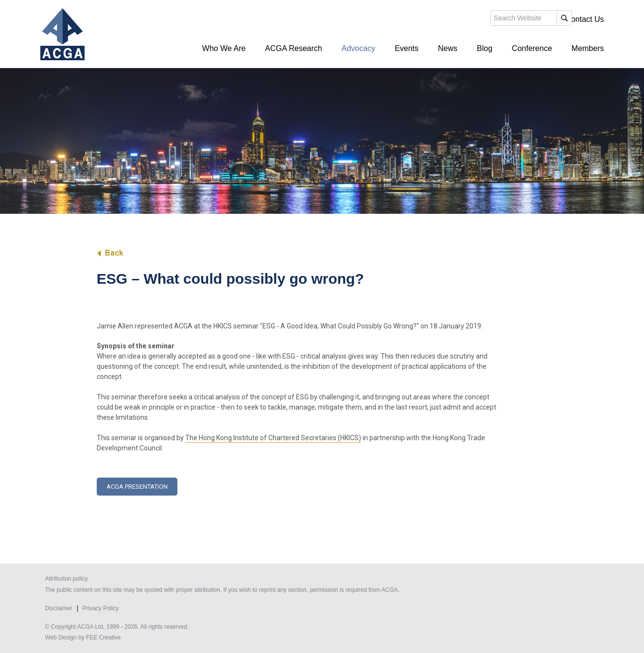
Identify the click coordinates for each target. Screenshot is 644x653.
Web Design (61, 637)
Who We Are (224, 48)
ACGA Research (293, 48)
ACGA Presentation (137, 487)
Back (110, 253)
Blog (485, 48)
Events (407, 48)
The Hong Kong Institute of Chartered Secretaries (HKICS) (273, 438)
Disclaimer (59, 608)
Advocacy (358, 48)
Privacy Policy (101, 608)
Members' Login (528, 19)
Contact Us (584, 19)
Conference (532, 48)
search (436, 21)
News (448, 48)
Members (588, 48)
